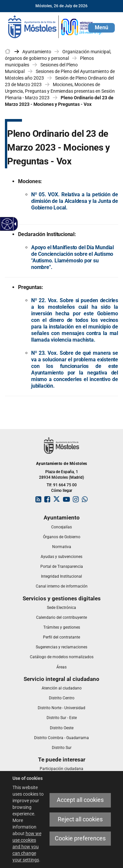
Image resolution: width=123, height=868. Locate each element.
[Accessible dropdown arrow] (14, 224)
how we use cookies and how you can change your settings (27, 847)
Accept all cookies (80, 800)
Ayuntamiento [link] (37, 52)
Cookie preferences (80, 838)
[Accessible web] (7, 224)
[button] (102, 28)
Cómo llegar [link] (62, 491)
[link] (56, 26)
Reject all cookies (80, 819)
